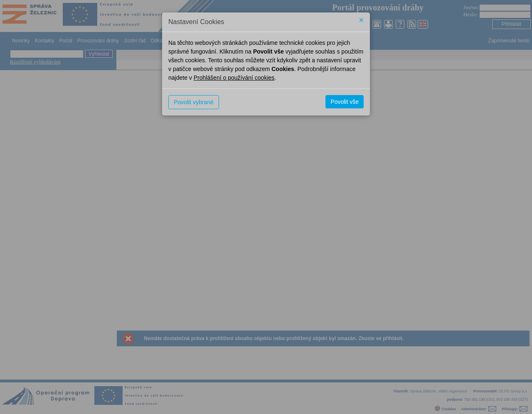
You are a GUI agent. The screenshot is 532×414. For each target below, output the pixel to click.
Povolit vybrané (194, 102)
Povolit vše (345, 102)
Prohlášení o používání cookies (234, 78)
